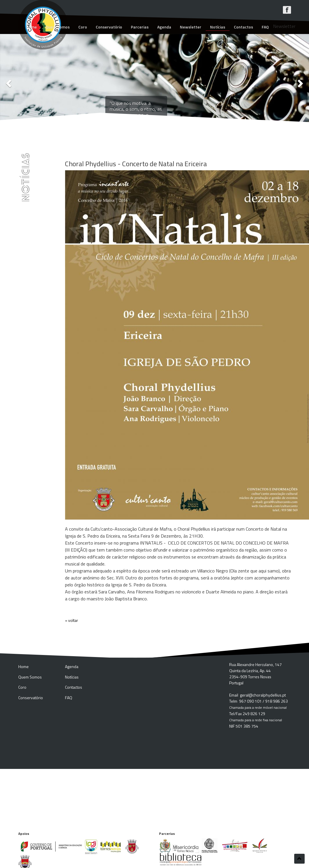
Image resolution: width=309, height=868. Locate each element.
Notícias (218, 27)
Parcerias (140, 27)
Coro (83, 27)
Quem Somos (58, 27)
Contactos (243, 27)
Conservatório (109, 27)
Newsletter (191, 27)
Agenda (164, 27)
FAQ (265, 27)
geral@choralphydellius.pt (263, 695)
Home (31, 27)
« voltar (72, 620)
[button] (8, 82)
